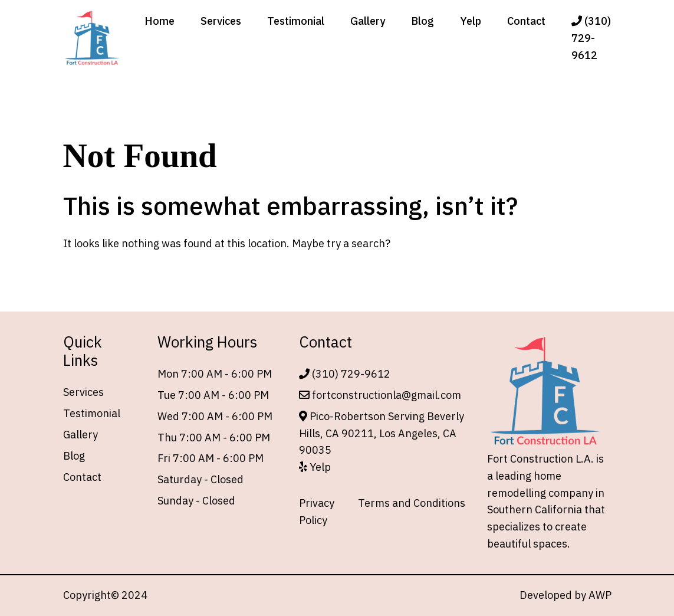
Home (160, 21)
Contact (526, 21)
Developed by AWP (565, 595)
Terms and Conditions (412, 503)
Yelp (471, 21)
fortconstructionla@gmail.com (380, 395)
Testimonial (296, 21)
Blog (423, 21)
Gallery (368, 21)
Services (221, 21)
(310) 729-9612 (591, 38)
